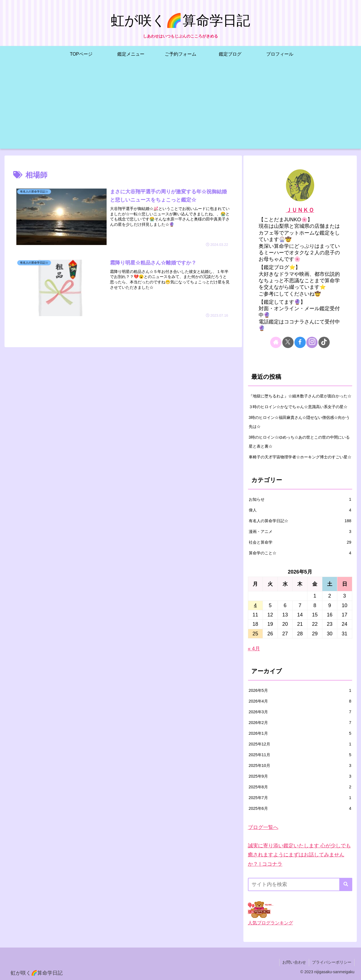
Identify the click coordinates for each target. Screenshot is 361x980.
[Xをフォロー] (288, 342)
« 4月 (254, 649)
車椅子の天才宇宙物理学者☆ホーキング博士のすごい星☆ (300, 457)
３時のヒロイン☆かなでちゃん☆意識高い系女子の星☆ (298, 407)
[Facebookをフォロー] (300, 342)
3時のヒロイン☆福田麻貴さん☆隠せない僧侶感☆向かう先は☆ (299, 422)
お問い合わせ (294, 962)
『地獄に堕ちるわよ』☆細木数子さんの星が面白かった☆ (300, 396)
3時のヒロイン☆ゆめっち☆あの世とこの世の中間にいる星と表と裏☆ (299, 442)
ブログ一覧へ (263, 827)
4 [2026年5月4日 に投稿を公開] (255, 605)
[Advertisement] (180, 109)
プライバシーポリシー (332, 962)
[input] (300, 884)
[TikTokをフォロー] (324, 342)
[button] (346, 884)
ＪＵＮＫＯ (300, 210)
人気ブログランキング (270, 923)
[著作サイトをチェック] (276, 342)
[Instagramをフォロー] (312, 342)
